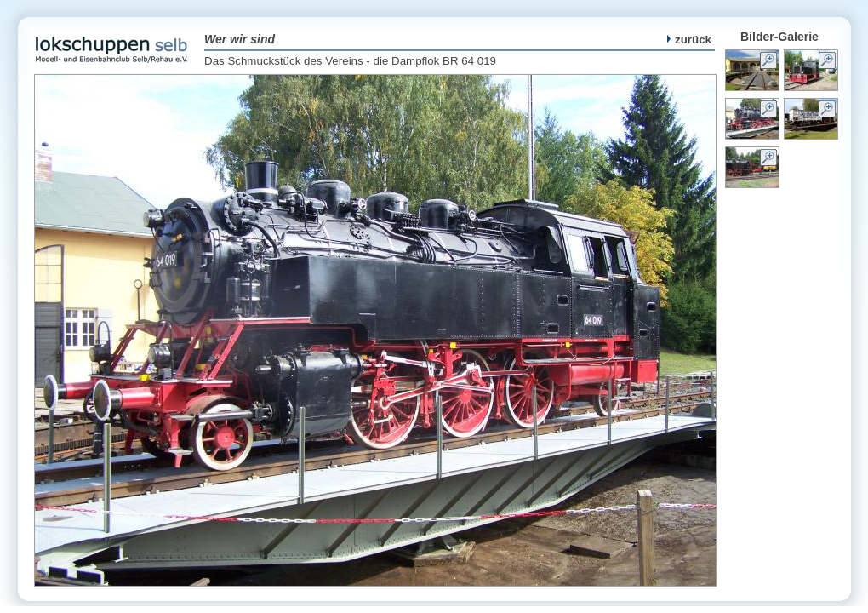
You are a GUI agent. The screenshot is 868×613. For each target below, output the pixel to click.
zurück (689, 40)
